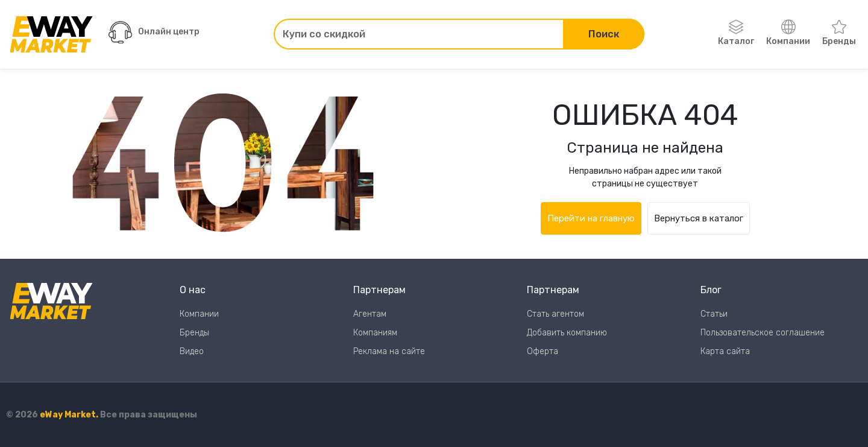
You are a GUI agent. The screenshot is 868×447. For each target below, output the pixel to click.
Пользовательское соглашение (763, 333)
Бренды (839, 33)
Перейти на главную (591, 218)
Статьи (714, 314)
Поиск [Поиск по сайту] (604, 34)
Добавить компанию (567, 333)
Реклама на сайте (389, 351)
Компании (788, 33)
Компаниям (375, 333)
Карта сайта (725, 351)
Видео (192, 351)
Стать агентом (555, 314)
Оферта (542, 351)
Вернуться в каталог (699, 218)
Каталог (736, 33)
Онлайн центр (154, 32)
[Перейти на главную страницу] (51, 34)
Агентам (370, 314)
